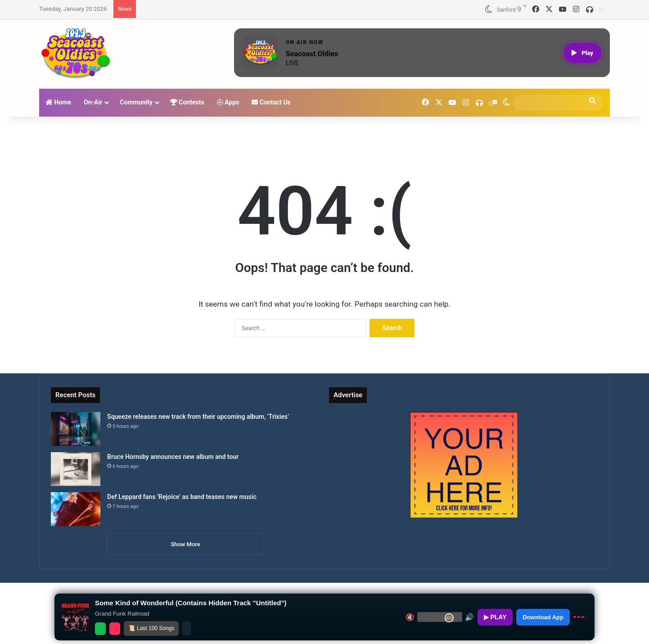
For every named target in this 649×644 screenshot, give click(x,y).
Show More (185, 544)
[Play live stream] (582, 53)
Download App (543, 617)
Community (136, 102)
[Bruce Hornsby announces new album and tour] (76, 469)
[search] (550, 102)
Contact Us (271, 102)
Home (58, 102)
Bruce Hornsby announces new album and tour (173, 457)
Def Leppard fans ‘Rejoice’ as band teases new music (182, 497)
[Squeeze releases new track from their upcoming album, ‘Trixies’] (76, 429)
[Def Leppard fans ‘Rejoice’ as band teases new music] (76, 509)
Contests (187, 102)
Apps (228, 102)
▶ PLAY (495, 617)
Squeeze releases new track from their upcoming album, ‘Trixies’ (198, 417)
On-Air (93, 102)
